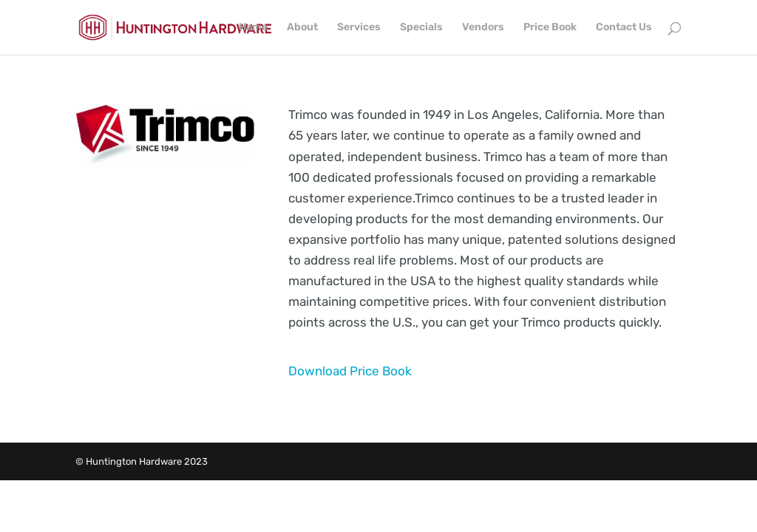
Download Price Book (350, 371)
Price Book (550, 28)
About (302, 28)
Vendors (483, 28)
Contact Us (624, 28)
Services (359, 28)
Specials (421, 28)
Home (253, 28)
